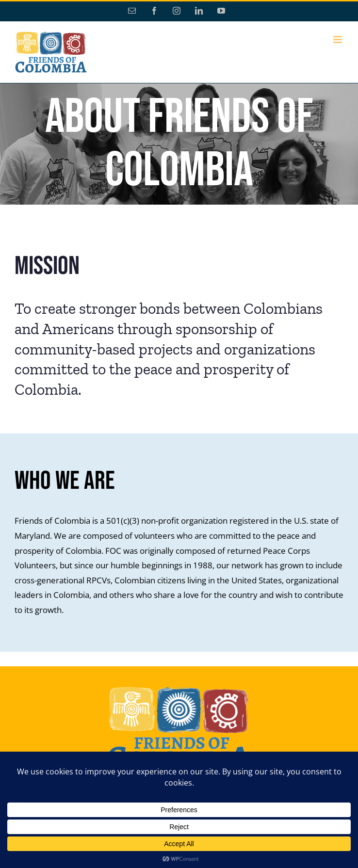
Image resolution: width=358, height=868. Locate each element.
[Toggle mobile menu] (338, 40)
